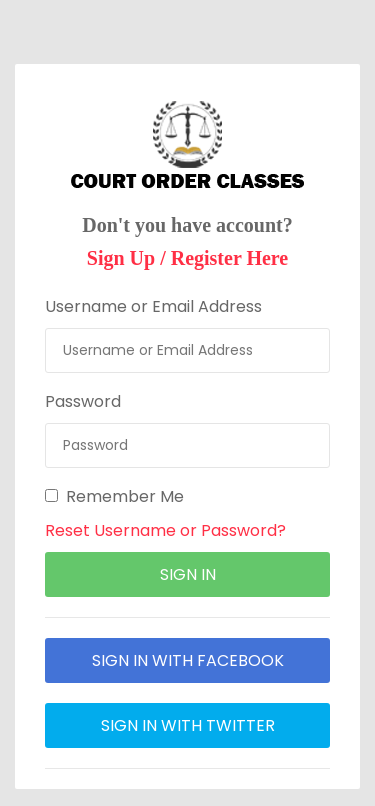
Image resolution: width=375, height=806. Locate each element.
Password (83, 401)
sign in (188, 574)
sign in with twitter (188, 725)
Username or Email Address (153, 306)
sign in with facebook (188, 660)
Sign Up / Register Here (187, 258)
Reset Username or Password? (165, 530)
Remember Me (114, 496)
